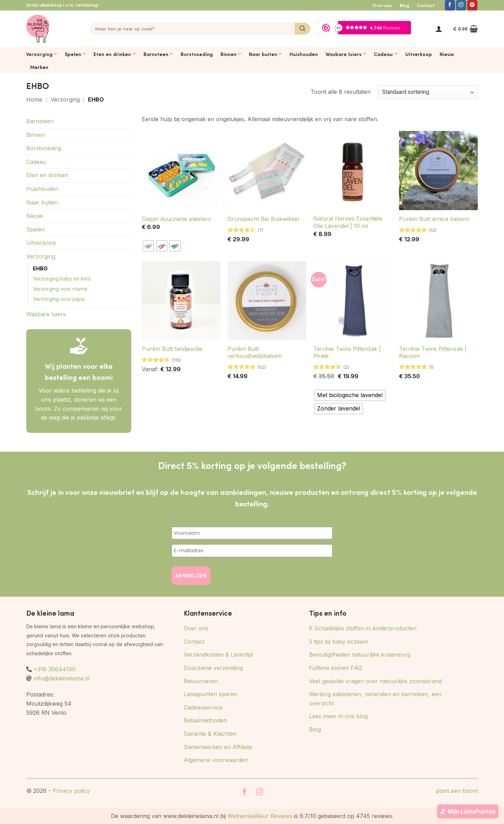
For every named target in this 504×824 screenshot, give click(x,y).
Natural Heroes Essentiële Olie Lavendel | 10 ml (348, 222)
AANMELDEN (191, 576)
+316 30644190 (55, 669)
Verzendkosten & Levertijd (218, 655)
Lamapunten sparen (211, 694)
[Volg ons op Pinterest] (472, 5)
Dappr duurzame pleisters (176, 219)
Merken (39, 67)
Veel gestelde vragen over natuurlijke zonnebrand (375, 681)
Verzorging (42, 54)
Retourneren (201, 681)
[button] (439, 29)
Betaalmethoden (205, 720)
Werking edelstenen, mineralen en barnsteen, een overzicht (375, 699)
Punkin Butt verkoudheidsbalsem (255, 352)
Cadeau (386, 54)
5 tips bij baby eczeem (338, 642)
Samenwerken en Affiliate (218, 747)
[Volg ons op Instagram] (461, 5)
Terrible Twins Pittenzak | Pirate (347, 352)
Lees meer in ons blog (338, 716)
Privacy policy (71, 791)
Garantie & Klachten (210, 734)
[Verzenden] (303, 29)
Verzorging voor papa (59, 299)
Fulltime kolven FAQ (335, 668)
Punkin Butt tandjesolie (172, 349)
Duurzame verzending (213, 668)
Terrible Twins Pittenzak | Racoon (433, 352)
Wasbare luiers (346, 54)
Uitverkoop (419, 54)
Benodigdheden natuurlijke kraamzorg (360, 655)
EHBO (40, 268)
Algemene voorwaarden (216, 760)
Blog (404, 5)
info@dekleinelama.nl (62, 678)
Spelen (75, 54)
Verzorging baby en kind (62, 279)
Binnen (231, 54)
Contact (426, 5)
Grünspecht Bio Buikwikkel (263, 219)
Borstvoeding (197, 54)
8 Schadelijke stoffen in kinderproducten (363, 628)
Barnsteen (158, 54)
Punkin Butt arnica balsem (434, 219)
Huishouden (304, 54)
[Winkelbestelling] (428, 92)
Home (34, 99)
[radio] (148, 246)
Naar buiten (265, 54)
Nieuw (447, 54)
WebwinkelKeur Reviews (260, 816)
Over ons (382, 5)
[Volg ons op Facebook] (450, 5)
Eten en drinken (114, 54)
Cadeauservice (203, 707)
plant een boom (457, 791)
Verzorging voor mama (60, 289)
